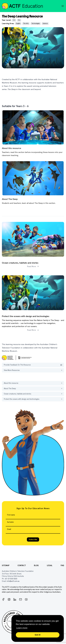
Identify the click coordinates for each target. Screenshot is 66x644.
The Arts (26, 23)
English (18, 23)
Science (45, 23)
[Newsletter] (21, 599)
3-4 (14, 20)
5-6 (19, 20)
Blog (36, 565)
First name (11, 515)
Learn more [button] (22, 628)
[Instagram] (9, 599)
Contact (22, 565)
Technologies (36, 23)
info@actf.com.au (13, 581)
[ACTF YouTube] (26, 599)
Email (9, 529)
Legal (50, 565)
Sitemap (6, 565)
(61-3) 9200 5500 (11, 579)
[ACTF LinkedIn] (15, 599)
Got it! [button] (38, 635)
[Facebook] (3, 599)
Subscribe (33, 539)
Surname (10, 522)
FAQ (62, 565)
